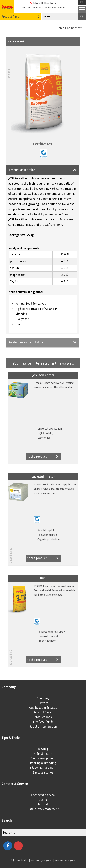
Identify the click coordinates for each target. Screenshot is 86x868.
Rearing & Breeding (43, 763)
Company (43, 698)
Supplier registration (43, 727)
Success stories (43, 773)
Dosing (43, 800)
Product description (22, 170)
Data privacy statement (43, 809)
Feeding (43, 749)
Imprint (43, 804)
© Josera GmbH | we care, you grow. (31, 860)
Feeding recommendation (26, 342)
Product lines (43, 717)
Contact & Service (43, 795)
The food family (43, 722)
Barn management (43, 758)
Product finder (20, 17)
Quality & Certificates (43, 708)
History (43, 703)
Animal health (43, 754)
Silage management (43, 768)
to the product (43, 457)
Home (60, 28)
